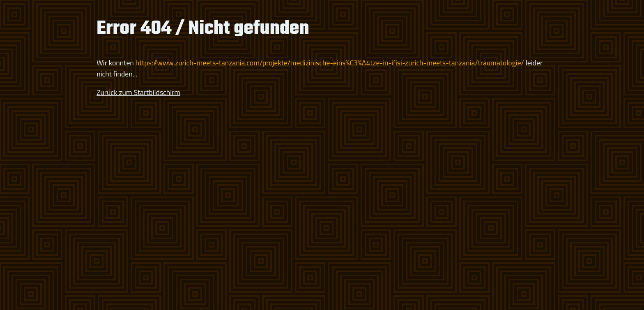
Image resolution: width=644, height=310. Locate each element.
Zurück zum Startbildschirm (138, 92)
